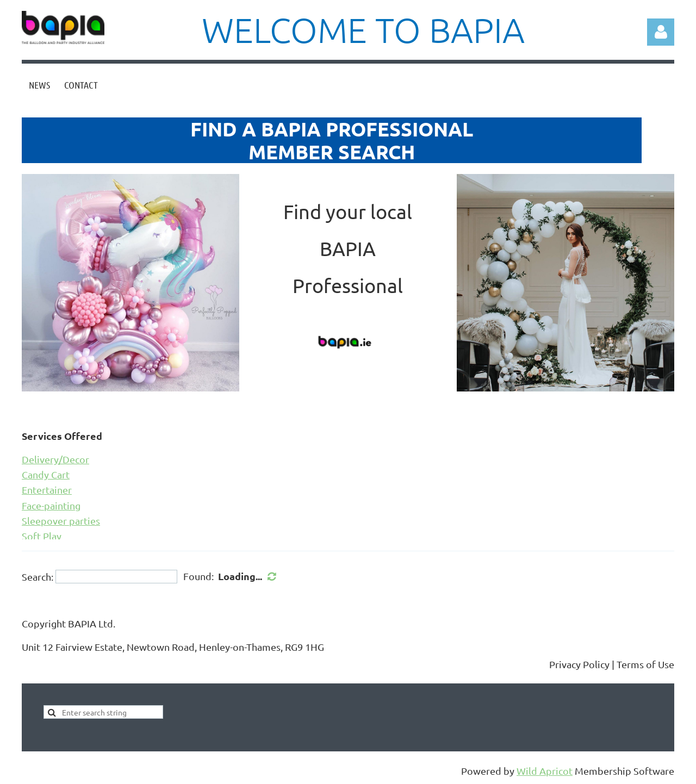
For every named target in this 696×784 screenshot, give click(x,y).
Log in (661, 32)
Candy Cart (46, 474)
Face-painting (51, 505)
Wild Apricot (545, 771)
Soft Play (42, 536)
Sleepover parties (61, 521)
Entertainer (47, 490)
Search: (38, 577)
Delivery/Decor (55, 459)
